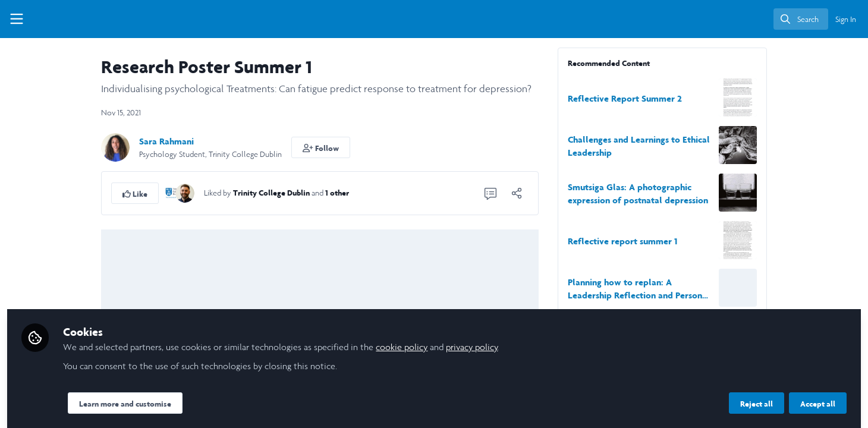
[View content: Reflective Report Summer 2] (814, 97)
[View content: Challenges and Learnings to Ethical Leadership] (814, 145)
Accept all (818, 396)
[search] (801, 19)
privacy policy (624, 340)
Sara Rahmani (243, 141)
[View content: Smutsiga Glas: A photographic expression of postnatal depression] (814, 193)
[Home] (67, 19)
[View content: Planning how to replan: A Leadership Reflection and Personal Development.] (814, 288)
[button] (397, 147)
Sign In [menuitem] (846, 19)
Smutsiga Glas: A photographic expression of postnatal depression (714, 193)
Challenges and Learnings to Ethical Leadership (715, 146)
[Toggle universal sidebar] (17, 19)
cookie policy (554, 340)
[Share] (593, 193)
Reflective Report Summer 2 (701, 98)
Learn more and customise (277, 396)
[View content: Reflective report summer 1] (814, 240)
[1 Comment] (567, 193)
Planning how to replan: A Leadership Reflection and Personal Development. (715, 289)
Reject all (757, 396)
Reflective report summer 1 (699, 241)
